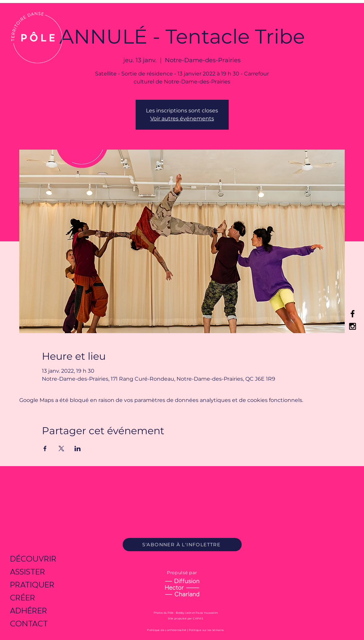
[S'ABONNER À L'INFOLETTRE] (182, 545)
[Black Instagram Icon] (353, 326)
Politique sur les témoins (206, 630)
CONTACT (29, 624)
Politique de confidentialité (167, 630)
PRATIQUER (32, 585)
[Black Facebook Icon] (353, 314)
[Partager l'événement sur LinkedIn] (78, 448)
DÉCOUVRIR (33, 559)
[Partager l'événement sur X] (61, 448)
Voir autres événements (182, 119)
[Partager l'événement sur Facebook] (45, 448)
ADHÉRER (29, 611)
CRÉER (23, 598)
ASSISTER (28, 572)
